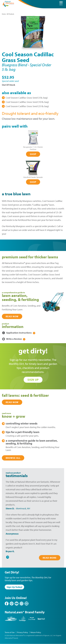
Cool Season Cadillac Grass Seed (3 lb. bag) (27, 98)
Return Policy (36, 632)
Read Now (12, 316)
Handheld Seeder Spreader (33, 177)
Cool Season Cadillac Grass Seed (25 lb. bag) (27, 106)
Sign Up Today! (14, 587)
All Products (10, 14)
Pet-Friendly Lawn (23, 432)
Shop (33, 154)
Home (4, 14)
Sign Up (33, 380)
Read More (50, 558)
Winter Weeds (22, 423)
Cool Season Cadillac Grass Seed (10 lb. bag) (27, 102)
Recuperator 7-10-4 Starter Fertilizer (33, 148)
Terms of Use (10, 632)
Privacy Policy (23, 632)
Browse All (13, 458)
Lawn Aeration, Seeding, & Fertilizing (32, 442)
